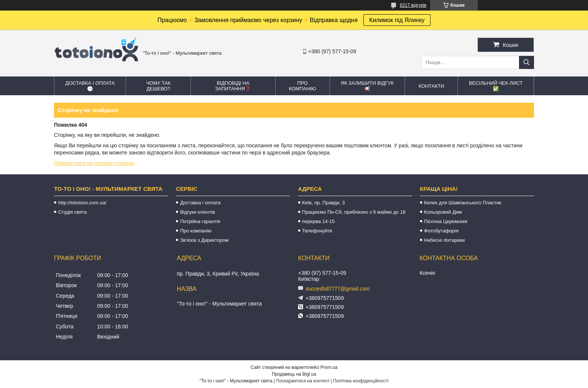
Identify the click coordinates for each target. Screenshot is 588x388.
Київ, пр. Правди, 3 (324, 203)
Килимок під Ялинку (397, 20)
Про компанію (302, 86)
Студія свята (72, 212)
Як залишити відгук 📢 (367, 86)
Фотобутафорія (441, 231)
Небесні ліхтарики (445, 240)
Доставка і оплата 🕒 (90, 86)
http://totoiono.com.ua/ (82, 203)
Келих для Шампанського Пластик (463, 203)
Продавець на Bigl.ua (294, 374)
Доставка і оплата (200, 203)
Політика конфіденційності (361, 381)
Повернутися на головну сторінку (94, 163)
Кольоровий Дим (443, 212)
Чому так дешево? (158, 86)
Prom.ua (329, 367)
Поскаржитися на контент (303, 381)
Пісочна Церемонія (446, 221)
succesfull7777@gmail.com (338, 289)
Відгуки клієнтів (197, 212)
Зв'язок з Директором (204, 240)
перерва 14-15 (319, 221)
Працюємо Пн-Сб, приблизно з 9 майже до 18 (354, 212)
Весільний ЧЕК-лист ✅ (496, 86)
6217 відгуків (413, 5)
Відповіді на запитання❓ (233, 86)
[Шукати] (526, 62)
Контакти (431, 86)
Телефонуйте (317, 231)
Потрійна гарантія (200, 221)
